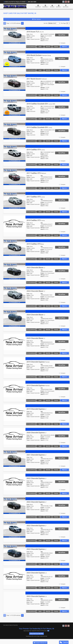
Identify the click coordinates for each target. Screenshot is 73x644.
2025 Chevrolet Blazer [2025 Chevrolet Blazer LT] (36, 337)
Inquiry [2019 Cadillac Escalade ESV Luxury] (40, 141)
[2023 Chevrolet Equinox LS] (14, 575)
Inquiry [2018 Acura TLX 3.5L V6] (40, 47)
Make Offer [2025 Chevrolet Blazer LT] (48, 352)
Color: (28, 34)
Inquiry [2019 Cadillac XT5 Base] (40, 258)
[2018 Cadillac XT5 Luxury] (14, 223)
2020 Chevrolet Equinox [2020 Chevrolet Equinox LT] (36, 431)
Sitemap (38, 629)
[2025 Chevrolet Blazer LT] (14, 341)
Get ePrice (62, 35)
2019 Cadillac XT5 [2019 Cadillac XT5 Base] (35, 243)
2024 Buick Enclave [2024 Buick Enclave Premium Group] (39, 55)
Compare (63, 43)
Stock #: (43, 41)
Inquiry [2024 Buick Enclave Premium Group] (40, 70)
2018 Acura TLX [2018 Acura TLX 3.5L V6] (35, 32)
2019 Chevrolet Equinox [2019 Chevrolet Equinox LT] (36, 408)
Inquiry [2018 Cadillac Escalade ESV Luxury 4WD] (40, 119)
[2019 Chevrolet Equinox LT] (14, 411)
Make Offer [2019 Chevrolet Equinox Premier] (48, 376)
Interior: (29, 36)
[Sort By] (54, 23)
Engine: (42, 36)
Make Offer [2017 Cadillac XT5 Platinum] (48, 188)
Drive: (28, 38)
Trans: (28, 39)
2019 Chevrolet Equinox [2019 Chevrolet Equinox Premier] (38, 361)
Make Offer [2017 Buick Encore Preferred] (48, 95)
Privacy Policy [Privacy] (15, 623)
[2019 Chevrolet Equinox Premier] (14, 364)
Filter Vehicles (36, 19)
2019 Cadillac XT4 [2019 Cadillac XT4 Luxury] (36, 149)
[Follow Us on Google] (69, 2)
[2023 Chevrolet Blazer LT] (14, 270)
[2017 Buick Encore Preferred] (14, 82)
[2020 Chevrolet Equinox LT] (14, 435)
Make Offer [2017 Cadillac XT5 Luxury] (48, 211)
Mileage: (43, 39)
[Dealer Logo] (15, 6)
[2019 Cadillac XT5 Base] (14, 247)
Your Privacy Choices (45, 629)
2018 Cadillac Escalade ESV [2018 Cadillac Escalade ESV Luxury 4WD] (41, 104)
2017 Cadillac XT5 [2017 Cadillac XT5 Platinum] (36, 173)
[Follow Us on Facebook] (63, 2)
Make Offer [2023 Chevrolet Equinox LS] (48, 586)
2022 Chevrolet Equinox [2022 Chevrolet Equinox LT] (36, 477)
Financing (57, 47)
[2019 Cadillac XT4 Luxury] (14, 153)
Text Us (65, 47)
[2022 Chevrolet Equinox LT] (14, 480)
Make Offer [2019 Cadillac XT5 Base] (48, 258)
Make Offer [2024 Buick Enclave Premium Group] (48, 70)
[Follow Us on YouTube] (66, 2)
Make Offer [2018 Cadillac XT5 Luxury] (48, 235)
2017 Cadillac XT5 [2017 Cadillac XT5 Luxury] (36, 196)
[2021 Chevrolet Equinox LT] (14, 457)
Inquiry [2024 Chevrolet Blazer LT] (40, 305)
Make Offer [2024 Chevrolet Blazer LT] (48, 305)
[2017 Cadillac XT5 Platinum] (14, 176)
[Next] (22, 23)
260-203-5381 (32, 2)
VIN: (42, 34)
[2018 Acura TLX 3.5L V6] (14, 35)
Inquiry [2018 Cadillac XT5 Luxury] (40, 235)
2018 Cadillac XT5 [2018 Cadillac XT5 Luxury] (36, 220)
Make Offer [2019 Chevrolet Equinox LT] (48, 423)
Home (4, 623)
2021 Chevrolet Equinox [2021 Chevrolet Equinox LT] (36, 453)
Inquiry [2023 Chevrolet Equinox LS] (40, 586)
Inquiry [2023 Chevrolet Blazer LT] (40, 282)
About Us (7, 623)
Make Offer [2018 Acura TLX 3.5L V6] (48, 47)
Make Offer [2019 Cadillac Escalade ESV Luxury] (48, 141)
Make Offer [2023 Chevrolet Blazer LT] (48, 282)
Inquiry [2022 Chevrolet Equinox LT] (40, 492)
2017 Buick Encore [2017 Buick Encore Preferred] (37, 79)
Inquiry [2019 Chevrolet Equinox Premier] (40, 376)
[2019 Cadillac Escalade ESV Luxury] (14, 131)
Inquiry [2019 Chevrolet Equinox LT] (40, 423)
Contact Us (11, 623)
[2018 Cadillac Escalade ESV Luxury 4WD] (14, 107)
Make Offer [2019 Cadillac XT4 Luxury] (48, 164)
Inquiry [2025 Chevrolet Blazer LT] (40, 352)
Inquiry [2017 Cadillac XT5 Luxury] (40, 211)
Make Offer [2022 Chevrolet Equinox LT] (48, 492)
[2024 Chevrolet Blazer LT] (14, 294)
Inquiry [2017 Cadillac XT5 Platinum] (40, 188)
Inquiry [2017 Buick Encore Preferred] (40, 95)
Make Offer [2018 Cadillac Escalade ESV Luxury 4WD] (48, 119)
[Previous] (5, 23)
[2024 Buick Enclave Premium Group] (14, 59)
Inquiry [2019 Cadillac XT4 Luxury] (40, 164)
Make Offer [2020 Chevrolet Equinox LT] (48, 445)
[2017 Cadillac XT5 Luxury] (14, 200)
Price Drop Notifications (31, 47)
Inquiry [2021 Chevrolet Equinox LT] (40, 468)
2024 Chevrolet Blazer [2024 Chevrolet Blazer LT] (36, 290)
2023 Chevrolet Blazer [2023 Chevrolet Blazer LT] (36, 267)
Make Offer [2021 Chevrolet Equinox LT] (48, 468)
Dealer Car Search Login (27, 629)
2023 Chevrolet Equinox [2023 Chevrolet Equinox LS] (37, 571)
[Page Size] (68, 23)
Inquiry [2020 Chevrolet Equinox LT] (40, 445)
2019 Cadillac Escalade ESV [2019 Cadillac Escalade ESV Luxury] (39, 127)
